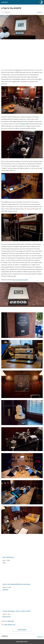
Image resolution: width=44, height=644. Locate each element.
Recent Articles (7, 617)
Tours (14, 625)
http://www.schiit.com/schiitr (20, 280)
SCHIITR (10, 625)
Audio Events (11, 621)
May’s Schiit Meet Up (20, 549)
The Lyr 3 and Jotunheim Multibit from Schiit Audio (20, 576)
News (4, 563)
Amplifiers (5, 590)
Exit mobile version (22, 642)
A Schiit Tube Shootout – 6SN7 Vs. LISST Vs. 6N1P (20, 603)
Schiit (6, 625)
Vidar (24, 124)
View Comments (22, 630)
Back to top (40, 637)
